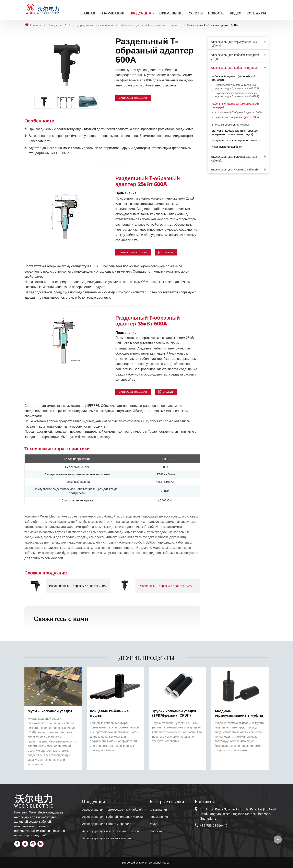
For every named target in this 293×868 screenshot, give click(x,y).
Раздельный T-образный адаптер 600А (165, 586)
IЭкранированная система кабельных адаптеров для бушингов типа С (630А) (237, 95)
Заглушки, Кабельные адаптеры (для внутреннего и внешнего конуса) (235, 132)
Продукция (55, 25)
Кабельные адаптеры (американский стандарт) (150, 25)
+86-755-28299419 (214, 825)
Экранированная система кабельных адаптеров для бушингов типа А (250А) (237, 87)
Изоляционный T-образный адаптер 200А (77, 586)
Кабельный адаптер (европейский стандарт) (233, 78)
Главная (87, 13)
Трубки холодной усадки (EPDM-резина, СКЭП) (174, 713)
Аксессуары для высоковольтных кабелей (234, 158)
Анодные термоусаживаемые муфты (239, 713)
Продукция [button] (140, 13)
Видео (236, 13)
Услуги (196, 13)
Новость (216, 13)
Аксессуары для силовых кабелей (234, 169)
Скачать (168, 252)
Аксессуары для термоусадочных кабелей (234, 44)
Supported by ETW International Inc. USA (147, 863)
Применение (171, 13)
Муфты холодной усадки (50, 711)
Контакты (256, 13)
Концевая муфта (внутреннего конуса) (236, 140)
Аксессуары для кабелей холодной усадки (235, 57)
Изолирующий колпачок (227, 147)
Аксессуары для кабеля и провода (91, 25)
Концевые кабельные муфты (109, 713)
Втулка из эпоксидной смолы (230, 124)
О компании (113, 13)
